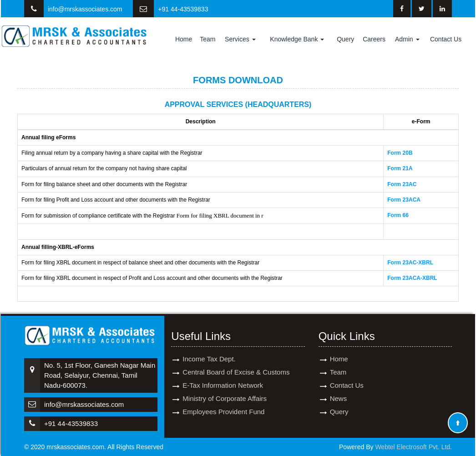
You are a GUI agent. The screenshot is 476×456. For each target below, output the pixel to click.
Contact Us (446, 39)
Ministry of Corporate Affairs (225, 388)
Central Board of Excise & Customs (236, 361)
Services (240, 39)
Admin (407, 39)
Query (345, 39)
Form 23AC (402, 184)
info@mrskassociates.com (85, 9)
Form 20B (400, 153)
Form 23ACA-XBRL (412, 278)
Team (208, 39)
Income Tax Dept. (209, 348)
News (339, 388)
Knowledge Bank (297, 39)
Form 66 (398, 215)
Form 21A (400, 168)
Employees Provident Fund (223, 401)
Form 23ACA (404, 200)
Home (184, 39)
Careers (374, 39)
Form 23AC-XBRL (410, 263)
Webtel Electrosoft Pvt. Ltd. (413, 447)
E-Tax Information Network (223, 374)
